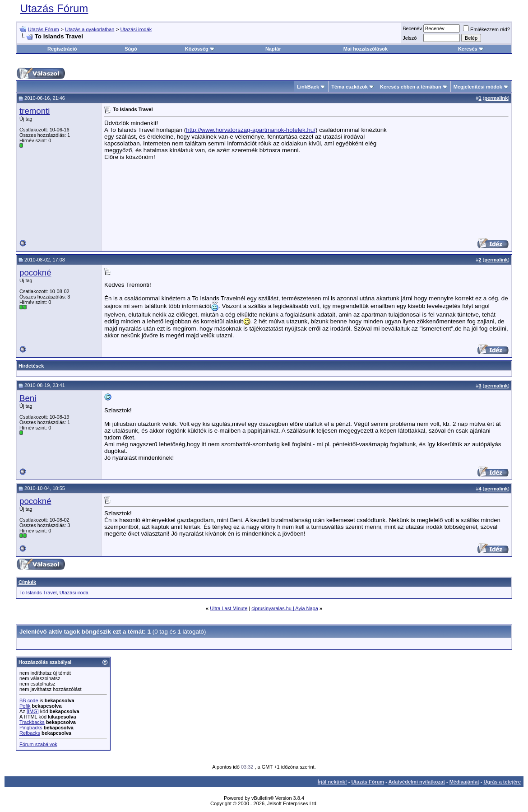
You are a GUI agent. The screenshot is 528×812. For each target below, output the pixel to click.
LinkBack (308, 87)
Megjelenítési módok (478, 87)
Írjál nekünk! (332, 782)
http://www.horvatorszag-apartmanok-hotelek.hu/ (251, 130)
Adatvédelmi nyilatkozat (417, 782)
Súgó (131, 49)
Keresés (471, 49)
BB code (29, 700)
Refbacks (30, 733)
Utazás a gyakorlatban (90, 29)
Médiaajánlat (464, 782)
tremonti (35, 111)
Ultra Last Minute (229, 608)
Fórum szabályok (38, 744)
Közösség (200, 49)
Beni (28, 398)
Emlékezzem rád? (486, 29)
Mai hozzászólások (366, 49)
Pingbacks (31, 728)
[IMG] (33, 711)
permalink (496, 98)
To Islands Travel (38, 593)
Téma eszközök (350, 87)
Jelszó (410, 38)
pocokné (35, 273)
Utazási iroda (74, 593)
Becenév (412, 28)
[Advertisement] (448, 176)
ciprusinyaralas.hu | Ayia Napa (285, 608)
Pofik (25, 706)
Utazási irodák (136, 29)
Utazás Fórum (54, 8)
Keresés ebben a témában (411, 87)
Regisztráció (62, 49)
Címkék (27, 582)
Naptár (273, 49)
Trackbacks (32, 722)
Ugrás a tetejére (502, 782)
